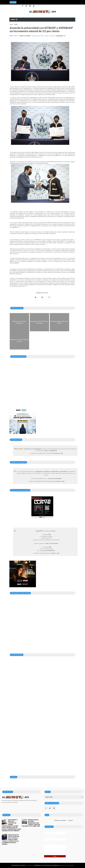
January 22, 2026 (60, 481)
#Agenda (38, 531)
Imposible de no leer (38, 36)
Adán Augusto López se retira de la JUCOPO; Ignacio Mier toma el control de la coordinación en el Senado (11, 840)
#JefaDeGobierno (28, 449)
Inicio (11, 24)
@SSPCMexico (56, 471)
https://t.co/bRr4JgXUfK (51, 451)
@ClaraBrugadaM (37, 449)
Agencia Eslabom (67, 865)
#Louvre (53, 531)
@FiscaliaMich (64, 471)
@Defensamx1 (40, 471)
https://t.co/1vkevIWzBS (52, 543)
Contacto (70, 820)
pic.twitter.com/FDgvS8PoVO (48, 550)
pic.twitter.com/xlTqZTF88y (55, 479)
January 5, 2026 (55, 553)
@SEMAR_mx (48, 471)
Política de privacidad (60, 820)
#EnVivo (18, 449)
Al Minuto (15, 36)
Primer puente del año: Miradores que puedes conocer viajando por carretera (31, 823)
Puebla (16, 24)
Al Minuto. (30, 865)
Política (47, 36)
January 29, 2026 (59, 453)
